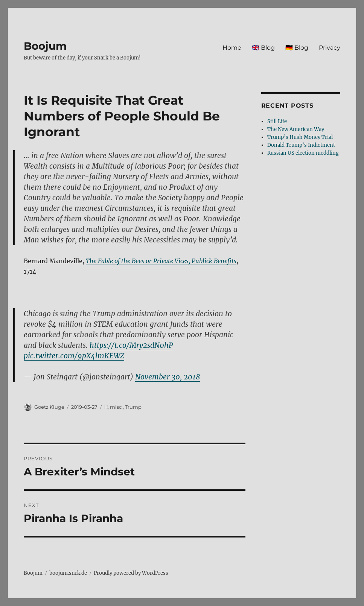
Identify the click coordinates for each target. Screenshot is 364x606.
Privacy (330, 48)
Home (232, 48)
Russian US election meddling (303, 153)
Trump (133, 407)
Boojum (45, 46)
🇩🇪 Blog (297, 48)
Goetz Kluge (49, 407)
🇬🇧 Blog (263, 48)
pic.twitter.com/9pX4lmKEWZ (74, 356)
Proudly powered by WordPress (131, 573)
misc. (116, 407)
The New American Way (296, 129)
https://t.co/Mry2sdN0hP (131, 345)
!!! (106, 407)
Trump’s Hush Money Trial (300, 137)
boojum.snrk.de (68, 573)
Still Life (277, 121)
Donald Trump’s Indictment (301, 145)
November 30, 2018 (168, 377)
